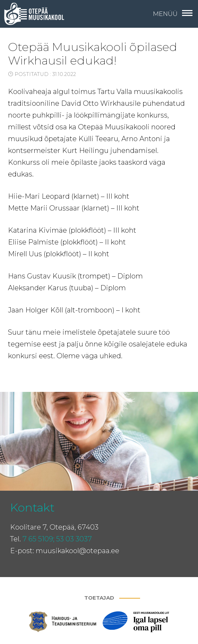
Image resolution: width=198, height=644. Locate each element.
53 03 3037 (74, 539)
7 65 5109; (38, 539)
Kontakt (32, 507)
